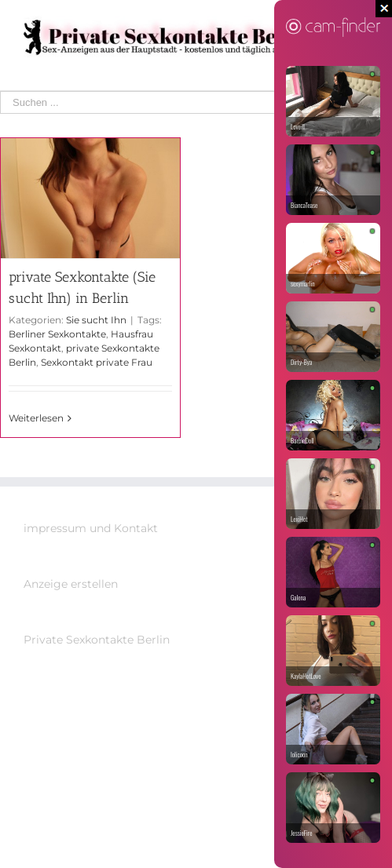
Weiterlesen (36, 418)
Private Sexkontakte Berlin (97, 640)
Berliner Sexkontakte (57, 334)
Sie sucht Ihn (96, 320)
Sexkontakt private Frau (97, 362)
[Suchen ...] (185, 102)
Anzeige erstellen (71, 584)
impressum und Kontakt (91, 528)
